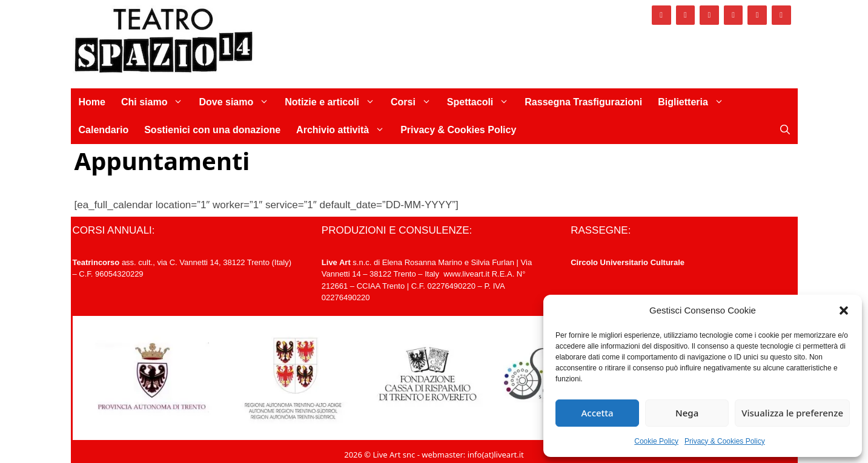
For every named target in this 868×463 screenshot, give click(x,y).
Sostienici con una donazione (212, 130)
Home (92, 102)
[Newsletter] (781, 15)
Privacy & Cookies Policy (725, 441)
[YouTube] (757, 15)
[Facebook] (661, 15)
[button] (844, 310)
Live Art (336, 262)
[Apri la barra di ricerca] (785, 130)
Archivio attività (344, 130)
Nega (687, 413)
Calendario (104, 130)
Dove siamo (238, 102)
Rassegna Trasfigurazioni (583, 102)
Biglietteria (695, 102)
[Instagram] (686, 15)
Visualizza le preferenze (792, 413)
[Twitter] (709, 15)
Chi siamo (156, 102)
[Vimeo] (734, 15)
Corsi (415, 102)
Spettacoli (482, 102)
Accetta (597, 413)
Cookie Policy (656, 441)
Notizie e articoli (334, 102)
